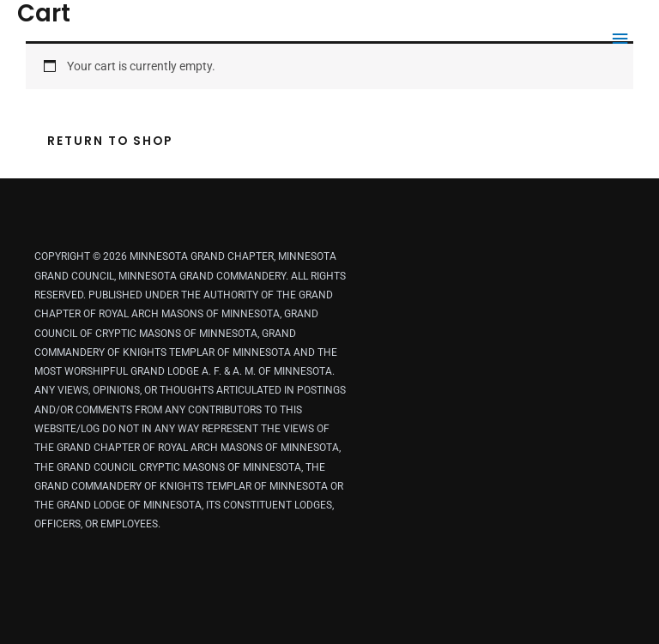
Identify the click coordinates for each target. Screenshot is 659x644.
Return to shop (110, 141)
